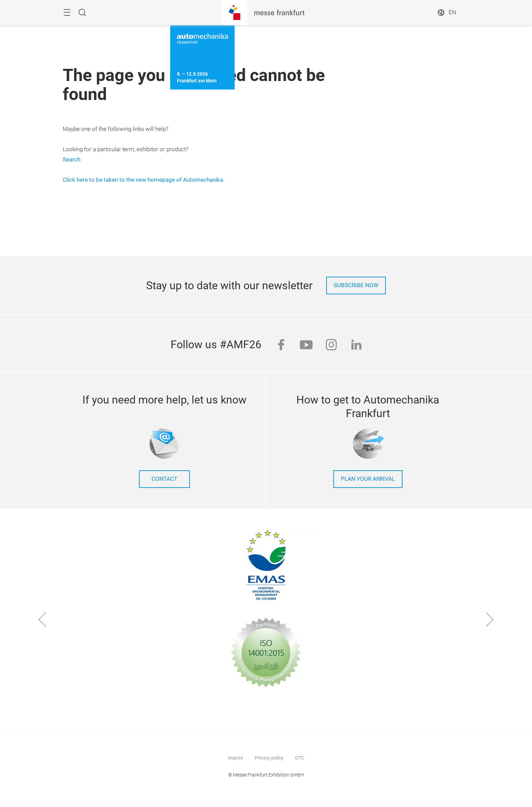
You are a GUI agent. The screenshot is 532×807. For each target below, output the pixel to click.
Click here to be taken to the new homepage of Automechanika (143, 180)
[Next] (490, 620)
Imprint (235, 758)
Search (72, 160)
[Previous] (42, 620)
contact (164, 479)
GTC (300, 758)
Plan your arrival (368, 479)
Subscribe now (356, 285)
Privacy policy (269, 758)
